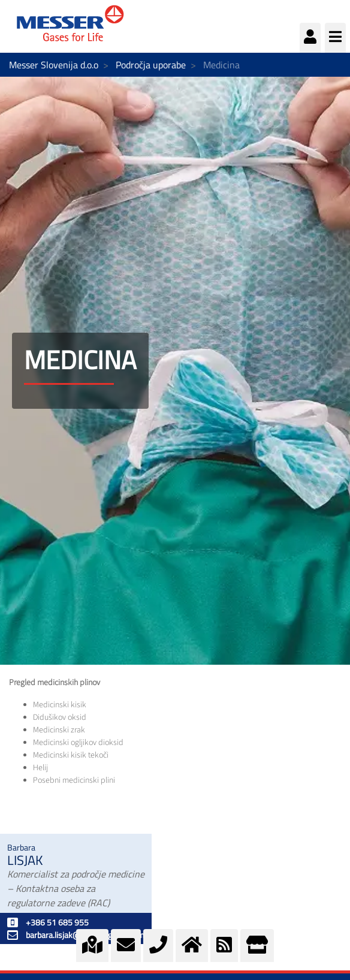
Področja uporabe (151, 65)
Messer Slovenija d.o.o (54, 65)
